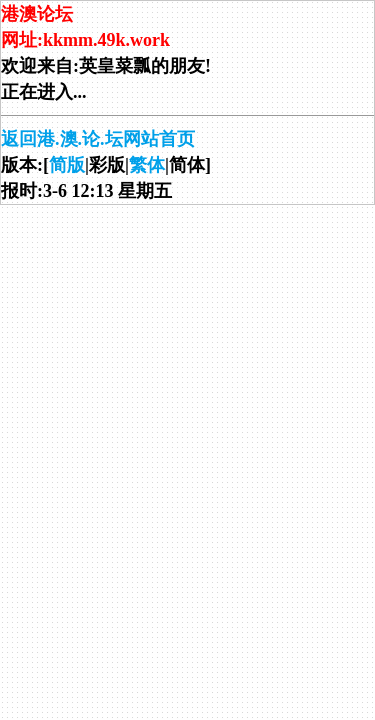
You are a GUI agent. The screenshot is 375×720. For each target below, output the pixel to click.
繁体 (147, 165)
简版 (67, 165)
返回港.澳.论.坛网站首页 (98, 139)
